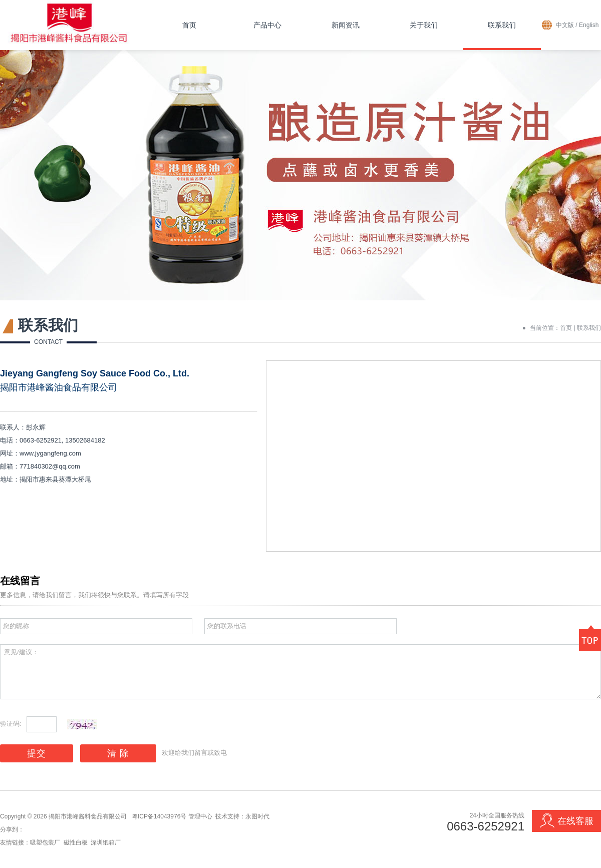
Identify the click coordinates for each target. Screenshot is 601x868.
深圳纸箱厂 (106, 842)
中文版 (565, 25)
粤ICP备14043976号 (159, 816)
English (589, 25)
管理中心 (200, 816)
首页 (189, 25)
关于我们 (424, 25)
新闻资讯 (346, 25)
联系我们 (502, 25)
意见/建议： (300, 672)
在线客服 (566, 821)
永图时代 (257, 816)
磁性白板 (76, 842)
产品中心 (267, 25)
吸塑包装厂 (45, 842)
